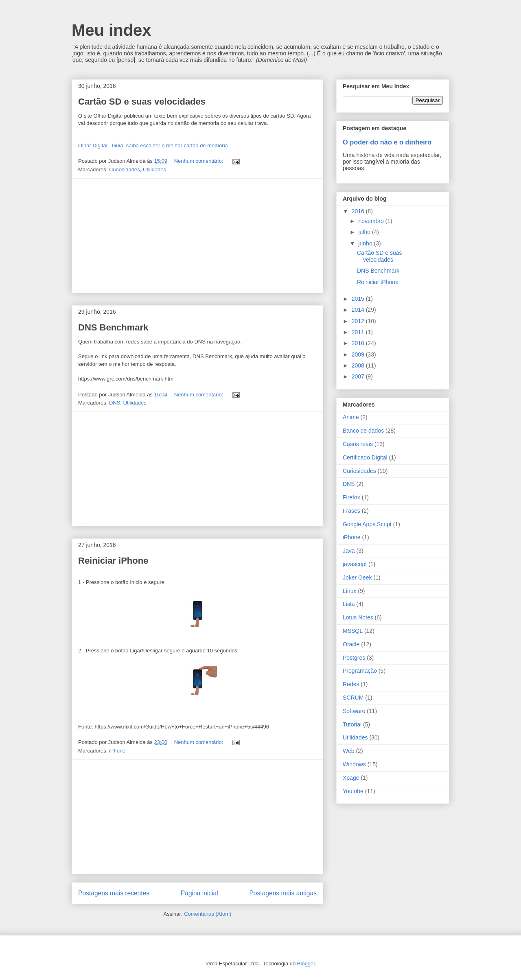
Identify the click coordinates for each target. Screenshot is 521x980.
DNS (115, 403)
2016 (359, 211)
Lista (349, 604)
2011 (359, 332)
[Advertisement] (197, 236)
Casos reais (358, 444)
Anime (351, 417)
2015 (359, 299)
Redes (351, 684)
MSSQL (353, 631)
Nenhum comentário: (199, 161)
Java (349, 551)
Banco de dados (363, 431)
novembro (372, 221)
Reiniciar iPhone (113, 561)
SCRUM (353, 698)
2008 (359, 365)
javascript (355, 564)
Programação (360, 671)
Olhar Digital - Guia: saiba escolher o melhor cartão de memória (153, 145)
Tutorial (352, 724)
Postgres (354, 658)
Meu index (112, 30)
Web (349, 751)
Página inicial (199, 893)
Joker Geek (357, 577)
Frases (351, 511)
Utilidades (154, 170)
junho (366, 243)
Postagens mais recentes (114, 893)
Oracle (351, 644)
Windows (354, 764)
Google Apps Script (367, 524)
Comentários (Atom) (208, 914)
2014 (359, 310)
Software (354, 711)
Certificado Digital (365, 457)
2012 (359, 321)
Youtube (353, 791)
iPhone (117, 751)
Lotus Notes (358, 617)
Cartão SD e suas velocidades (142, 102)
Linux (349, 591)
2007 (359, 376)
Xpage (351, 778)
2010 (359, 343)
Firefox (351, 497)
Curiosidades (125, 170)
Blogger (306, 964)
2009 (359, 354)
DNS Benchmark (113, 327)
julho (365, 232)
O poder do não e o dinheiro (387, 142)
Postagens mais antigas (283, 893)
